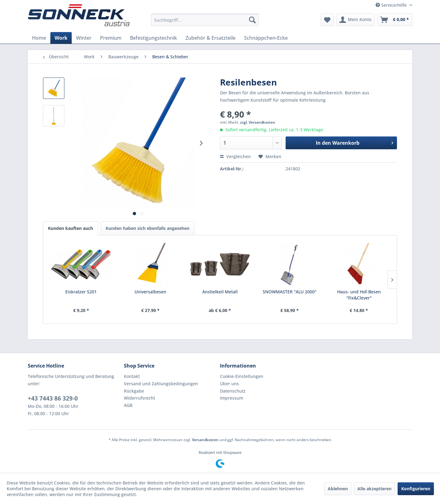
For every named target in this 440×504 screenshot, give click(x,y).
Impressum (232, 398)
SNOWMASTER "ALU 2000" (290, 292)
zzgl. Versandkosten (258, 122)
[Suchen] (252, 20)
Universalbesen (150, 292)
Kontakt (132, 376)
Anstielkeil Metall (220, 292)
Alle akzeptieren (374, 489)
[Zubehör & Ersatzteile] (211, 38)
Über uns (229, 384)
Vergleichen (235, 156)
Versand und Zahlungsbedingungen (161, 384)
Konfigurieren (416, 489)
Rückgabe (134, 391)
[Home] (39, 38)
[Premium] (111, 38)
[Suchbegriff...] (205, 20)
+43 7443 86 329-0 (53, 398)
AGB (128, 405)
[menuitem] (205, 20)
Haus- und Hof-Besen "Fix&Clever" (359, 295)
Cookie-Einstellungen (242, 376)
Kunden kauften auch (70, 228)
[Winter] (84, 38)
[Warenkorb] (395, 20)
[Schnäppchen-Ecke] (266, 38)
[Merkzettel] (327, 20)
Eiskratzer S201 (81, 292)
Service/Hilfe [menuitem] (392, 5)
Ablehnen (338, 489)
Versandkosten (205, 440)
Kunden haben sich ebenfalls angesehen (148, 228)
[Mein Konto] (356, 20)
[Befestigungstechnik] (153, 38)
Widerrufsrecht (139, 398)
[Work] (61, 38)
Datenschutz (233, 391)
